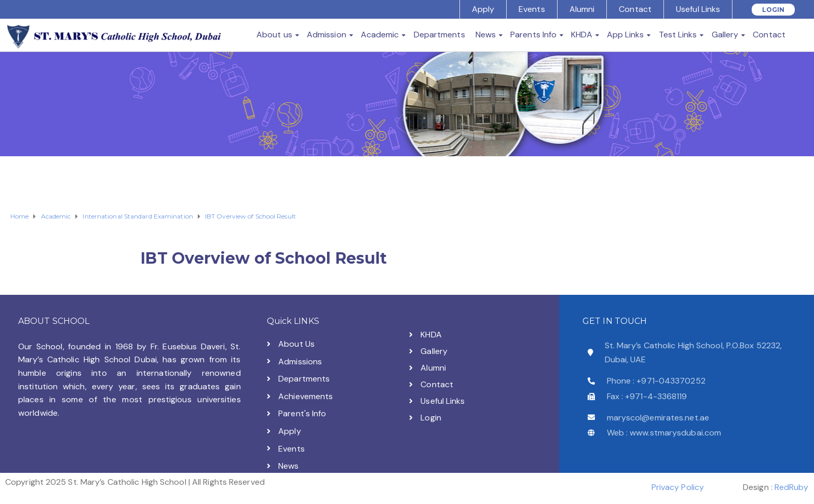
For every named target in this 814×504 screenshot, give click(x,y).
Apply (483, 9)
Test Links (678, 35)
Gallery (725, 35)
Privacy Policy (678, 487)
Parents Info (533, 35)
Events (532, 9)
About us (274, 35)
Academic (380, 35)
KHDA (581, 35)
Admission (327, 35)
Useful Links (698, 9)
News (486, 35)
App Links (626, 35)
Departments (439, 35)
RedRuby (791, 487)
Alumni (582, 9)
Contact (635, 9)
